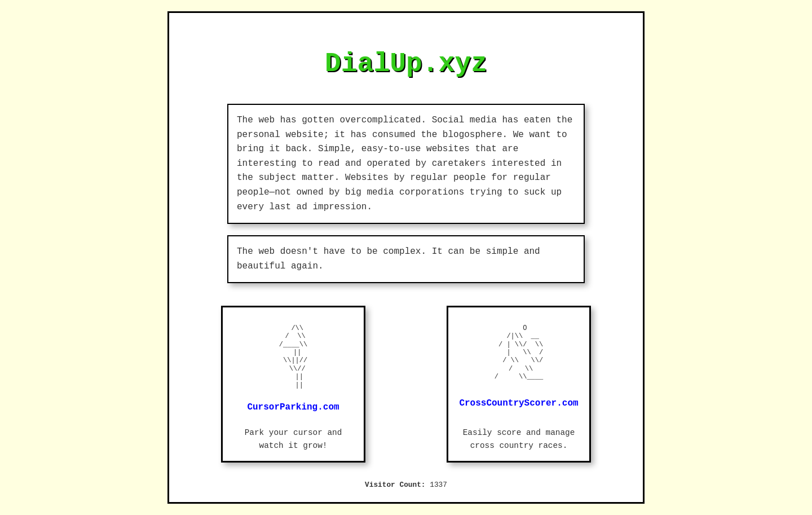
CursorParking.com (293, 407)
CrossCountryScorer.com (518, 403)
